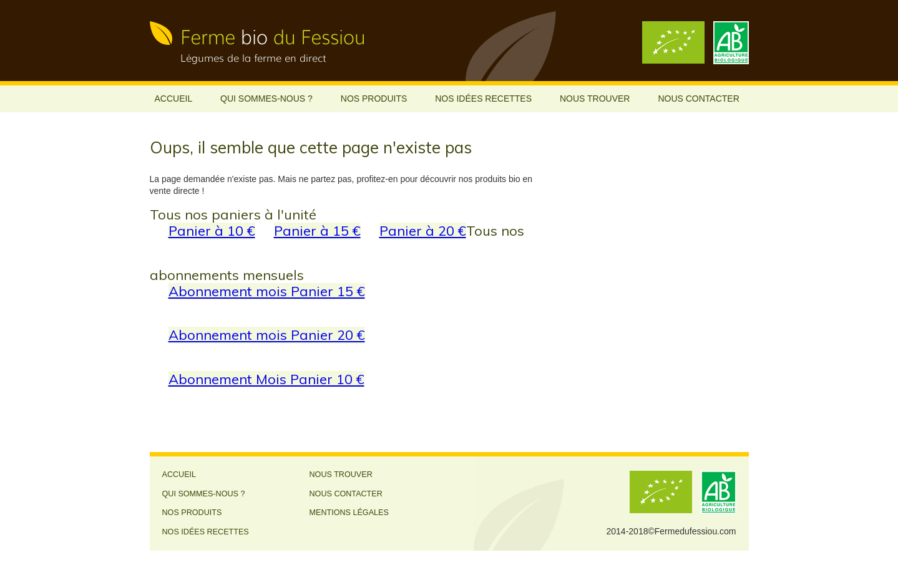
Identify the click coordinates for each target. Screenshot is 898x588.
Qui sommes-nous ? (266, 99)
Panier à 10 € (212, 230)
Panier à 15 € (317, 230)
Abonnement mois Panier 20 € (267, 335)
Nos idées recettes (483, 99)
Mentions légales (349, 513)
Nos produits (374, 99)
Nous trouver (595, 99)
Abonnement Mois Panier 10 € (266, 379)
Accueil (174, 99)
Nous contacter (698, 99)
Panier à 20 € (423, 230)
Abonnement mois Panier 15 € (267, 291)
